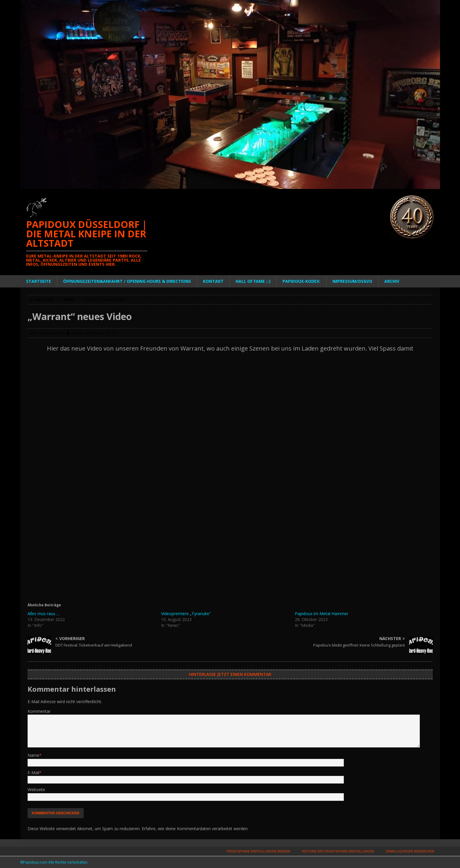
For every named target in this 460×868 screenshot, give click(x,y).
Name (33, 755)
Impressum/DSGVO (352, 281)
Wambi (77, 333)
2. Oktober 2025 (49, 333)
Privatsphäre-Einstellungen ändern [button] (258, 851)
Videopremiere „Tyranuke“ (186, 614)
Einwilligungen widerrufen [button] (410, 851)
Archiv (392, 281)
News (97, 333)
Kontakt (213, 281)
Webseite (36, 790)
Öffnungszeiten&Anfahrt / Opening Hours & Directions (127, 281)
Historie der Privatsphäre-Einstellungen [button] (338, 851)
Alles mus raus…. (43, 614)
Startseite (39, 281)
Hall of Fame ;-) (253, 281)
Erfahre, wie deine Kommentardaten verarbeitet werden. (195, 829)
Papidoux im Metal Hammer (322, 614)
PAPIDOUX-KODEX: (301, 281)
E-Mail (33, 773)
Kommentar (39, 711)
